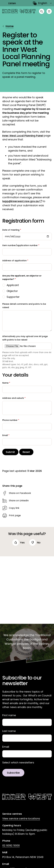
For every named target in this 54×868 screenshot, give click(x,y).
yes (22, 542)
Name (5, 383)
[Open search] (42, 11)
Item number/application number (20, 245)
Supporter (13, 297)
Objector (12, 291)
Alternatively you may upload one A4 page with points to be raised (25, 338)
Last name (9, 731)
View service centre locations (21, 819)
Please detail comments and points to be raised (24, 306)
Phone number (10, 420)
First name (9, 715)
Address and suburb (13, 398)
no (39, 542)
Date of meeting (11, 230)
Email (5, 435)
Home (10, 26)
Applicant (13, 285)
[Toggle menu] (49, 11)
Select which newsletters (18, 763)
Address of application (14, 261)
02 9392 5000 (11, 845)
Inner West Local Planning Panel (23, 136)
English (43, 3)
